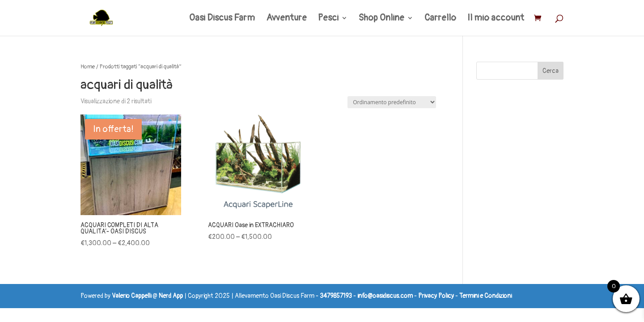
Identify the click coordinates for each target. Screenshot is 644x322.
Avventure (286, 19)
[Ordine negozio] (392, 102)
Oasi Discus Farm (222, 19)
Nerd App (171, 296)
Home (88, 67)
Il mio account (496, 19)
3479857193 (336, 296)
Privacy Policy (436, 296)
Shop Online (381, 19)
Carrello (440, 19)
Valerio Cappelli (131, 296)
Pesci (328, 19)
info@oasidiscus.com (385, 296)
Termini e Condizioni (485, 296)
